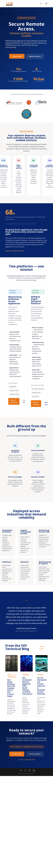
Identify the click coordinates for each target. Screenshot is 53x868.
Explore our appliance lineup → (15, 251)
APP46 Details (47, 404)
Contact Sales (17, 56)
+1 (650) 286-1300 (29, 760)
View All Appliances (14, 401)
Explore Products (35, 56)
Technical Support (35, 754)
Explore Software (36, 403)
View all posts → (42, 648)
